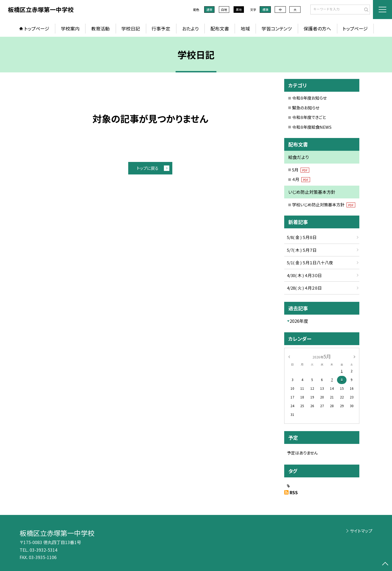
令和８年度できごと (309, 117)
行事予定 (161, 28)
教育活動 (100, 28)
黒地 (239, 10)
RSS (294, 492)
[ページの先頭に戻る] (385, 564)
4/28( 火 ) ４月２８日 (304, 288)
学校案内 (70, 28)
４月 (301, 179)
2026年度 (299, 321)
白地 (224, 10)
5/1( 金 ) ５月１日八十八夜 (310, 263)
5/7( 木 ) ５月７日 (302, 250)
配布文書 (220, 28)
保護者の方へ (317, 28)
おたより (190, 28)
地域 (245, 28)
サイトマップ (361, 531)
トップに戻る (148, 168)
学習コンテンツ (277, 28)
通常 (209, 10)
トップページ (37, 28)
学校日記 (131, 28)
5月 (301, 170)
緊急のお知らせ (306, 108)
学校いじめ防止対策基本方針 (324, 205)
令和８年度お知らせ (309, 98)
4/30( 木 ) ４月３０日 (304, 275)
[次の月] (354, 356)
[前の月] (289, 356)
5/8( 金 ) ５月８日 (302, 237)
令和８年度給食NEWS (312, 127)
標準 (265, 10)
